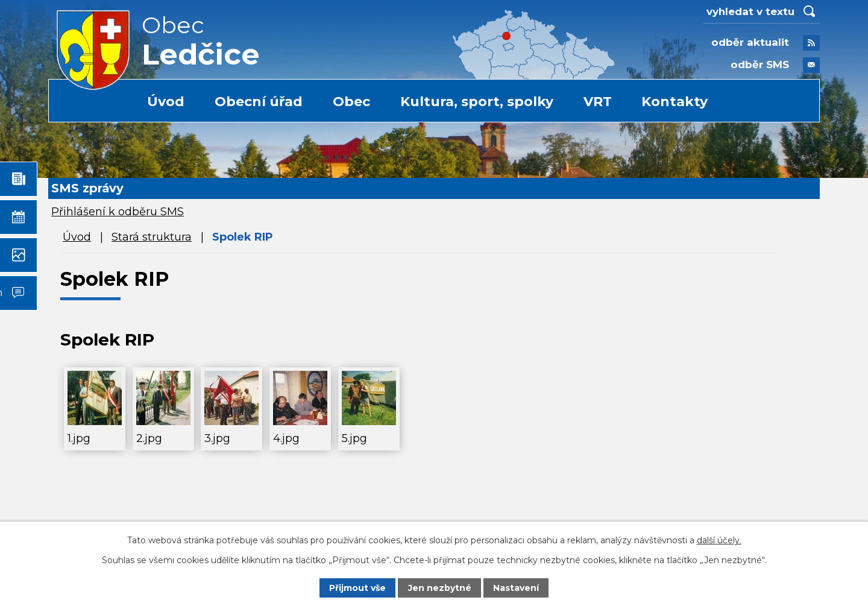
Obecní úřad (259, 102)
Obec (351, 102)
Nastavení (516, 588)
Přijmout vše (357, 588)
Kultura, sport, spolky (477, 102)
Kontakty (675, 102)
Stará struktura (152, 237)
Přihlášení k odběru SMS (118, 212)
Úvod (166, 102)
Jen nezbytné (440, 588)
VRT (598, 102)
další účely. (719, 540)
